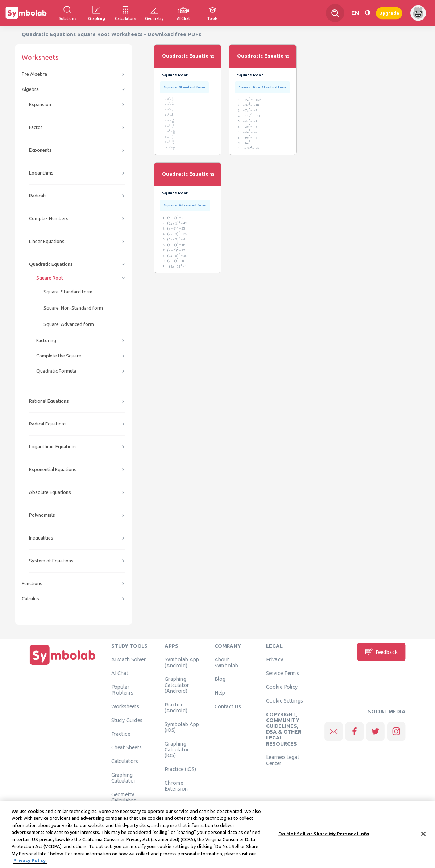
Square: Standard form (68, 292)
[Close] (423, 836)
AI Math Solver (129, 659)
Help (220, 693)
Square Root (50, 278)
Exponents (40, 150)
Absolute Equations (50, 492)
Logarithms (41, 173)
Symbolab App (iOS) (182, 727)
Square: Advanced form (69, 324)
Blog (220, 679)
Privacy (275, 659)
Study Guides (127, 720)
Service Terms (283, 673)
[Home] (63, 665)
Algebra (30, 89)
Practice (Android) (176, 707)
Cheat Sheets (127, 747)
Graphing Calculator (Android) (177, 685)
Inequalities (41, 538)
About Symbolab (226, 662)
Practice (121, 734)
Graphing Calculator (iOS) (177, 749)
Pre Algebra (34, 74)
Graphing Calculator (124, 777)
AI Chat (120, 673)
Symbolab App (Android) (182, 662)
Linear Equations (47, 241)
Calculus (30, 599)
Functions (32, 584)
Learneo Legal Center (282, 760)
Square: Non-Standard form (73, 308)
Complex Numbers (49, 219)
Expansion (40, 104)
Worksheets (125, 706)
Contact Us (228, 706)
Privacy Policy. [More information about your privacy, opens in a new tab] (30, 863)
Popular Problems (122, 689)
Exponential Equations (53, 469)
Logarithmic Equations (53, 447)
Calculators (125, 761)
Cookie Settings (285, 700)
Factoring (46, 341)
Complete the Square (59, 356)
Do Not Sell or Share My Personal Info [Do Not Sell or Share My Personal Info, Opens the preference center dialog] (324, 835)
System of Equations (51, 561)
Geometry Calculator (124, 797)
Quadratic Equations (51, 264)
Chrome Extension (176, 785)
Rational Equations (49, 401)
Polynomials (42, 515)
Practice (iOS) (180, 769)
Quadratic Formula (56, 371)
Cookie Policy (282, 687)
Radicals (38, 196)
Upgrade (389, 13)
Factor (36, 127)
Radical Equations (48, 424)
